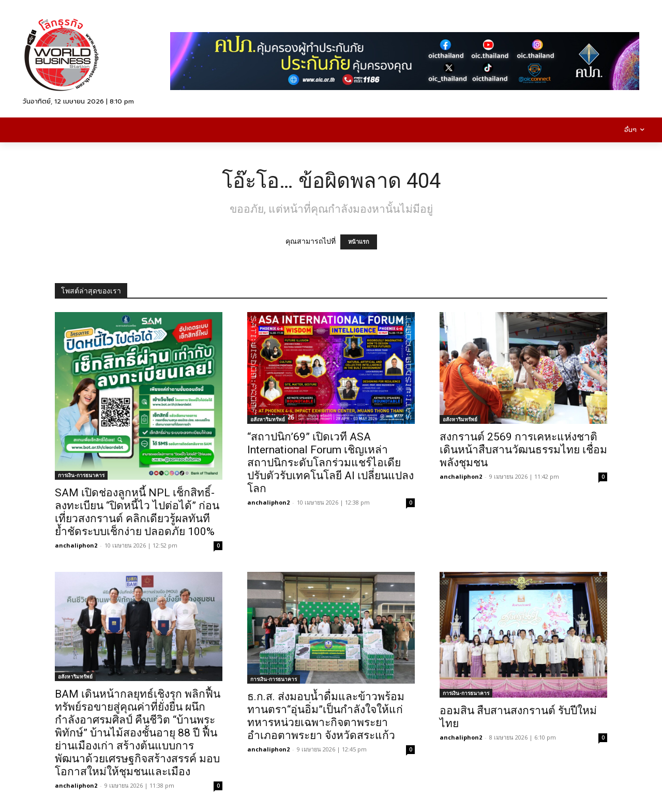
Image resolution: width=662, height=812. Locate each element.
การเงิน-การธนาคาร (81, 475)
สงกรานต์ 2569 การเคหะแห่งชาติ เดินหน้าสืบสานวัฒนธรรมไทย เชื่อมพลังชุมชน (523, 450)
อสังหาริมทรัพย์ (268, 419)
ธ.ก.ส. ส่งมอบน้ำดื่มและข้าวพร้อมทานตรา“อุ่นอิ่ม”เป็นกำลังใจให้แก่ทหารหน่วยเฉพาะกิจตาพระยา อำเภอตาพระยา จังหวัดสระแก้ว (326, 716)
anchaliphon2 (76, 545)
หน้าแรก (359, 242)
